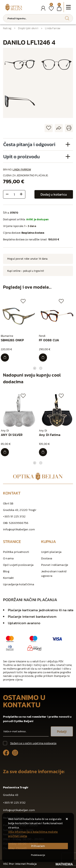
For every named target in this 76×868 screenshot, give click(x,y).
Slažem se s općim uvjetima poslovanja (33, 743)
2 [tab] (41, 368)
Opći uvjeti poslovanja (18, 565)
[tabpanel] (19, 330)
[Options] (38, 855)
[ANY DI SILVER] (5, 452)
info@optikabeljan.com (19, 529)
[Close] (38, 846)
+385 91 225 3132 (14, 516)
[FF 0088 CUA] (43, 357)
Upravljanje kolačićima (19, 584)
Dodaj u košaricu (54, 194)
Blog (6, 571)
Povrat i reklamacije (55, 565)
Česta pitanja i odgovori (29, 144)
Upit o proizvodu (21, 157)
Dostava (47, 558)
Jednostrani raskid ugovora (54, 573)
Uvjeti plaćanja (51, 552)
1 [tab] (35, 368)
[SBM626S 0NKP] (5, 357)
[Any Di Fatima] (43, 452)
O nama (8, 558)
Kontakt (8, 578)
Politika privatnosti (16, 552)
